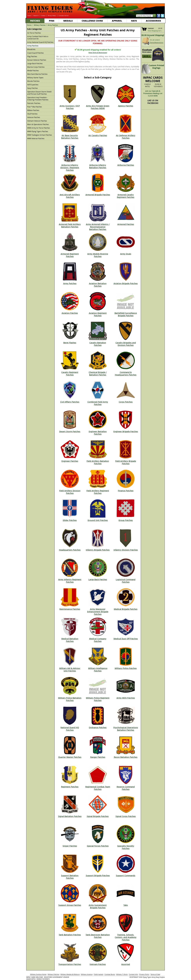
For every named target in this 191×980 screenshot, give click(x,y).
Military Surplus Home (38, 974)
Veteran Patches (34, 117)
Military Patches (40, 25)
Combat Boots (110, 974)
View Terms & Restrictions (98, 53)
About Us (36, 16)
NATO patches (33, 85)
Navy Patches (33, 88)
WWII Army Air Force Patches (39, 128)
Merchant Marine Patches (37, 74)
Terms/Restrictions (157, 43)
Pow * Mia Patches (35, 107)
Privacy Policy (52, 16)
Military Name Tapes (35, 78)
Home (29, 16)
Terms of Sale (155, 974)
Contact (43, 16)
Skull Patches (32, 114)
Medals (68, 21)
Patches (35, 21)
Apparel (117, 21)
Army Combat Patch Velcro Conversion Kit (38, 37)
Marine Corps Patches (36, 67)
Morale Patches (33, 81)
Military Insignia (87, 974)
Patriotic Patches (34, 103)
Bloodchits (31, 49)
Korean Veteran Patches (37, 60)
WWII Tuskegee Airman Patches (40, 135)
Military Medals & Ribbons (70, 974)
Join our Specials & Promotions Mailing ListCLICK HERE (153, 93)
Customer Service (64, 16)
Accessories (153, 21)
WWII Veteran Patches (36, 138)
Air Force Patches (34, 33)
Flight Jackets (99, 974)
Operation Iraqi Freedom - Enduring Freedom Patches (38, 99)
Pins (52, 21)
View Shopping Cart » (155, 31)
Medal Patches (33, 70)
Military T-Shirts (122, 974)
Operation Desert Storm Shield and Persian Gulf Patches (39, 93)
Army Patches (53, 25)
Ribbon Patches (33, 110)
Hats (134, 21)
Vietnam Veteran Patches (37, 121)
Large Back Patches (35, 63)
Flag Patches (32, 56)
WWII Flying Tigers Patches (38, 131)
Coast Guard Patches (35, 53)
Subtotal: (151, 28)
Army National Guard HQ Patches (40, 42)
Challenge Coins (92, 21)
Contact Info (133, 974)
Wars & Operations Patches (38, 124)
